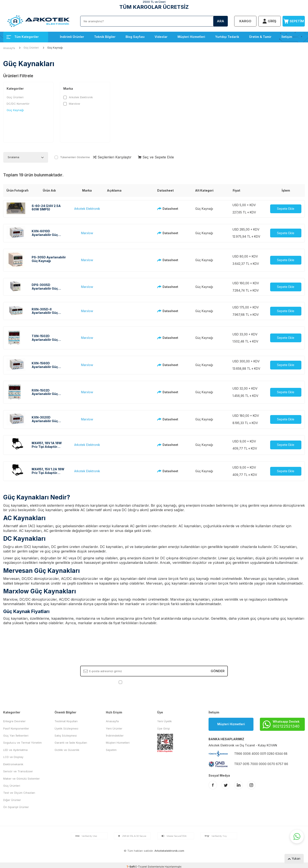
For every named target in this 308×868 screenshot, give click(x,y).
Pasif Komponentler (16, 728)
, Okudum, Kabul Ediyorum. (154, 682)
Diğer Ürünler (12, 800)
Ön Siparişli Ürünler (16, 807)
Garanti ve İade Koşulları (71, 743)
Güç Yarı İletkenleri (16, 735)
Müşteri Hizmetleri (191, 37)
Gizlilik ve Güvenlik (67, 750)
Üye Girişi (164, 728)
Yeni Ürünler (114, 728)
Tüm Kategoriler (23, 37)
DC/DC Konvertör (18, 104)
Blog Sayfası (135, 37)
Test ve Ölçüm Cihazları (19, 793)
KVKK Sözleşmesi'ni (138, 682)
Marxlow (72, 104)
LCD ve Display (13, 757)
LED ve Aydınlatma (15, 750)
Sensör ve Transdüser (18, 771)
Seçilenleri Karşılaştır (112, 157)
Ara (221, 21)
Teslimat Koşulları (66, 721)
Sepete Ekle (286, 209)
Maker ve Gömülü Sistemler (21, 779)
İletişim (287, 37)
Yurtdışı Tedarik (227, 37)
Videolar (161, 37)
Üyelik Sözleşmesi (66, 728)
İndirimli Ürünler (72, 37)
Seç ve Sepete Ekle (156, 157)
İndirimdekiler (115, 735)
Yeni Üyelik (164, 721)
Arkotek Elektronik (78, 97)
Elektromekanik (13, 764)
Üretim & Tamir (260, 37)
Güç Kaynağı (15, 110)
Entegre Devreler (14, 721)
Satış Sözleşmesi (66, 735)
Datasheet (167, 209)
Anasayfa (9, 48)
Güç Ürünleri (31, 48)
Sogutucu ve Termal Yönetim (22, 743)
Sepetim (111, 750)
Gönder (218, 671)
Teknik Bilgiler (105, 37)
